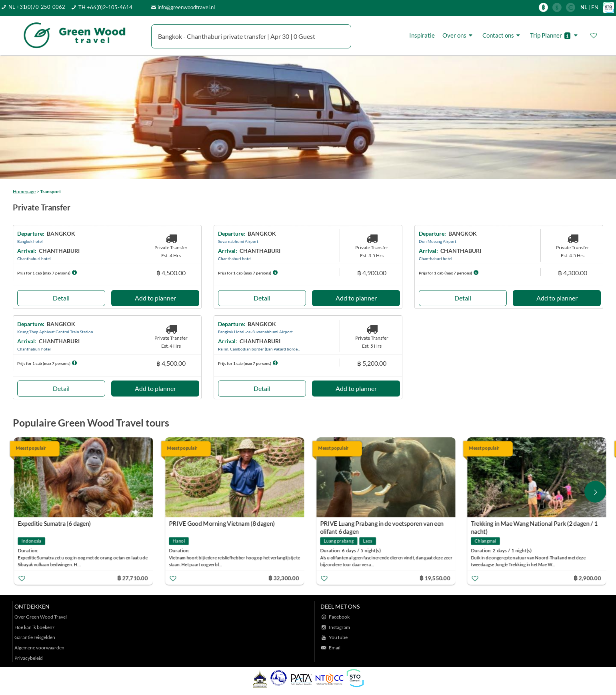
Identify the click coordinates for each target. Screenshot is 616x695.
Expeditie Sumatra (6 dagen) (54, 523)
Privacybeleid (29, 658)
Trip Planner (555, 35)
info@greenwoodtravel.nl (186, 7)
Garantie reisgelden (35, 637)
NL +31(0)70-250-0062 (37, 7)
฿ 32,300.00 (284, 578)
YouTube (338, 637)
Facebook (339, 617)
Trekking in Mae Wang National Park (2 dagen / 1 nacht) (534, 524)
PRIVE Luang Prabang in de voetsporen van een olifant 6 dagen (382, 524)
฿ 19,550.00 (434, 578)
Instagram (339, 627)
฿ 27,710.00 (132, 578)
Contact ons (502, 35)
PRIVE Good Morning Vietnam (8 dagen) (222, 523)
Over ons (459, 35)
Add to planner (155, 298)
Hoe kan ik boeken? (34, 627)
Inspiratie (422, 35)
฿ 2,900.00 (587, 578)
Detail (61, 298)
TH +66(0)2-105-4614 (105, 7)
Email (335, 648)
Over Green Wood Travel (41, 617)
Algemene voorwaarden (39, 648)
